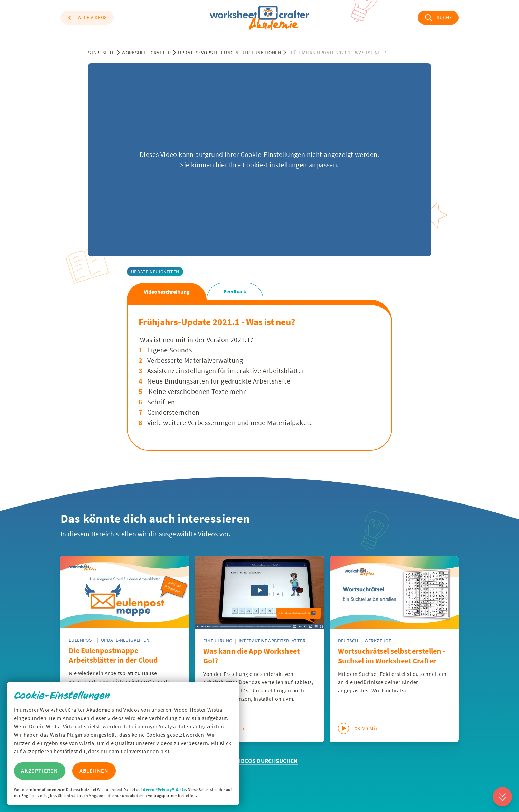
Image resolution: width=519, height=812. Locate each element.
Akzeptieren (40, 771)
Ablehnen (94, 771)
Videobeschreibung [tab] (167, 292)
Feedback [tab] (235, 291)
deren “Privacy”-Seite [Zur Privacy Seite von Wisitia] (164, 789)
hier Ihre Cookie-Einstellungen (262, 165)
